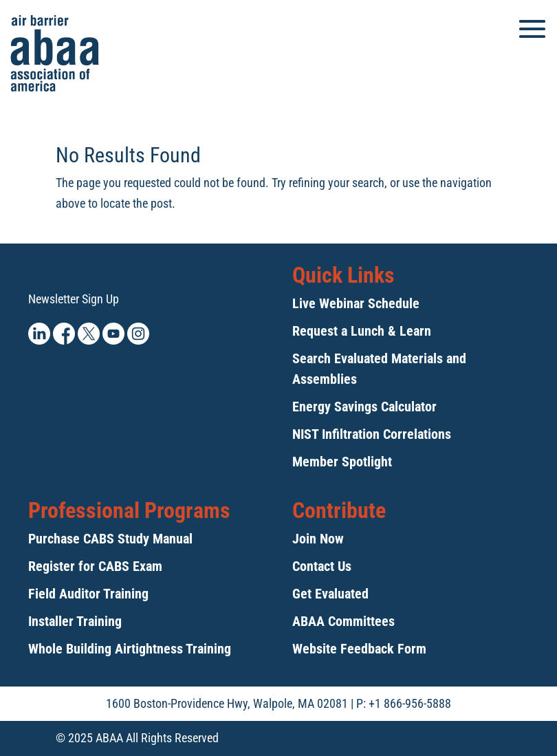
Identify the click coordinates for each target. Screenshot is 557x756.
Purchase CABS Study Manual (110, 539)
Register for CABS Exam (95, 566)
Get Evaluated (330, 594)
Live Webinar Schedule (356, 303)
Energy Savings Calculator (364, 407)
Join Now (318, 539)
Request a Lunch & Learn (362, 331)
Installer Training (75, 621)
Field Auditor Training (88, 594)
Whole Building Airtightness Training (130, 649)
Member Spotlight (342, 462)
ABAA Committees (343, 621)
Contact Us (322, 566)
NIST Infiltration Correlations (372, 434)
